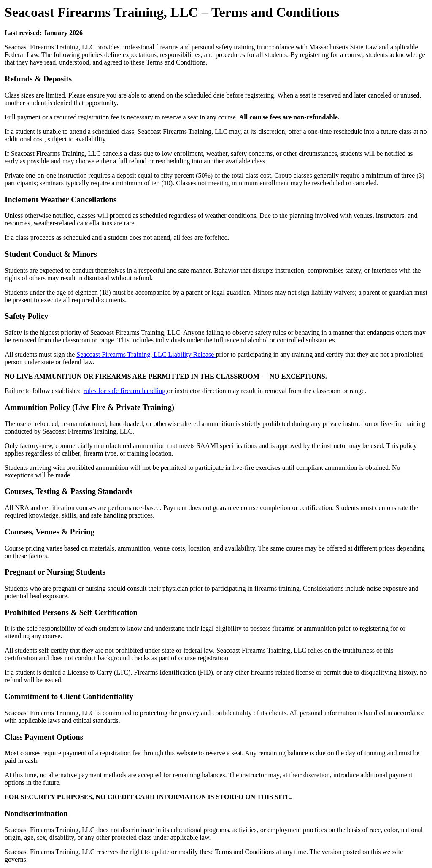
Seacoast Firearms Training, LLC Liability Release (146, 354)
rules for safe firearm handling (126, 391)
